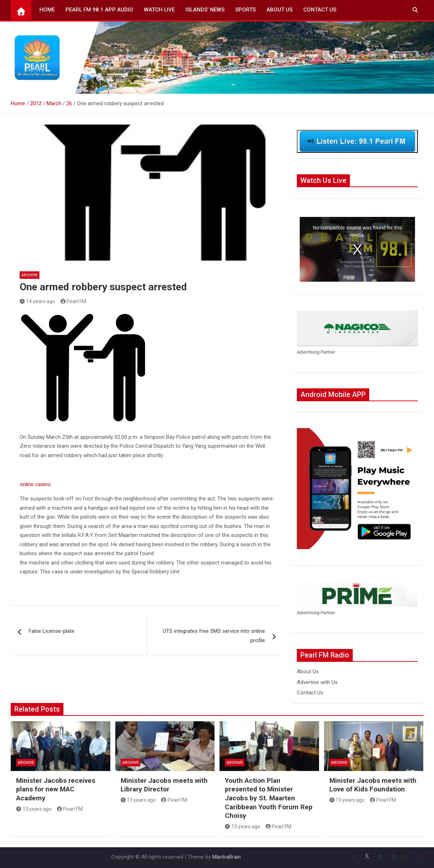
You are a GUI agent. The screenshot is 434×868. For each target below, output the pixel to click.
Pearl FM (74, 301)
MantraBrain (226, 857)
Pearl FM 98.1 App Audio (99, 10)
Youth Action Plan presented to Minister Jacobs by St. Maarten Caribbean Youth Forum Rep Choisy (269, 798)
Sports (245, 10)
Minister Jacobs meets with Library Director (164, 785)
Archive (30, 275)
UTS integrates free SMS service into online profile (214, 636)
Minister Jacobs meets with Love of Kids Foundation (373, 785)
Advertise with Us (317, 682)
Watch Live (159, 10)
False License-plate (52, 631)
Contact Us (320, 10)
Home (47, 10)
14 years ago (37, 301)
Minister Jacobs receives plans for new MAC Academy (56, 789)
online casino (35, 484)
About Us (279, 10)
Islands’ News (205, 10)
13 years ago (34, 809)
